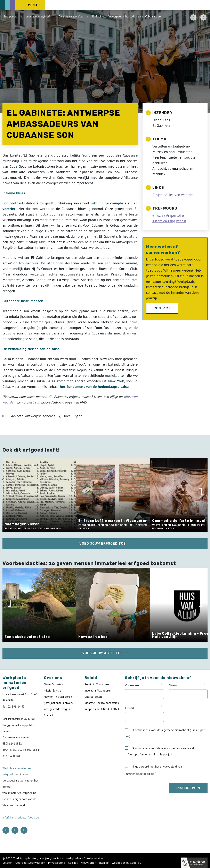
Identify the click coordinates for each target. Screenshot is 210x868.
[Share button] (203, 17)
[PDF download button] (193, 17)
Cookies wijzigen (94, 858)
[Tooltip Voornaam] (161, 684)
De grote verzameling (71, 16)
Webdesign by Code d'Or (127, 863)
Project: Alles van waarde (172, 195)
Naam (173, 685)
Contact (162, 308)
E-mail (129, 708)
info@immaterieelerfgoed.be (21, 817)
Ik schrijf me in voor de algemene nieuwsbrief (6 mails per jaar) (165, 733)
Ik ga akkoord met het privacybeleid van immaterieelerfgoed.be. (153, 770)
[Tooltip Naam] (205, 684)
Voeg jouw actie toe (103, 653)
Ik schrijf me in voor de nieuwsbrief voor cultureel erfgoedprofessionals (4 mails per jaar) (159, 751)
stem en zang (165, 221)
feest (182, 221)
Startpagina (10, 16)
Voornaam (132, 685)
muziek (160, 215)
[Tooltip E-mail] (161, 707)
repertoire (176, 215)
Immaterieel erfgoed (38, 16)
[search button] (205, 5)
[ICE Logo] (24, 5)
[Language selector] (194, 5)
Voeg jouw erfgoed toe (103, 544)
